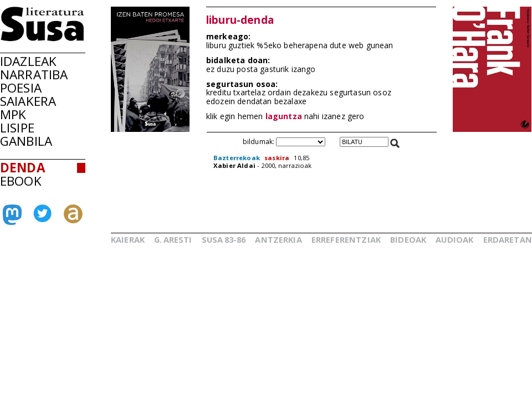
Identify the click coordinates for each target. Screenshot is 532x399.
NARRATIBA (34, 75)
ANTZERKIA (278, 239)
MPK (13, 114)
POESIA (21, 88)
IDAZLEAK (28, 61)
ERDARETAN (508, 239)
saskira (277, 158)
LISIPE (17, 128)
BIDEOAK (408, 239)
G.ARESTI (173, 239)
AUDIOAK (454, 239)
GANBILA (26, 141)
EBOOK (21, 181)
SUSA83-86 (224, 239)
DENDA (23, 168)
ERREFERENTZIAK (346, 239)
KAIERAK (128, 239)
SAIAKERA (28, 101)
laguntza (284, 116)
